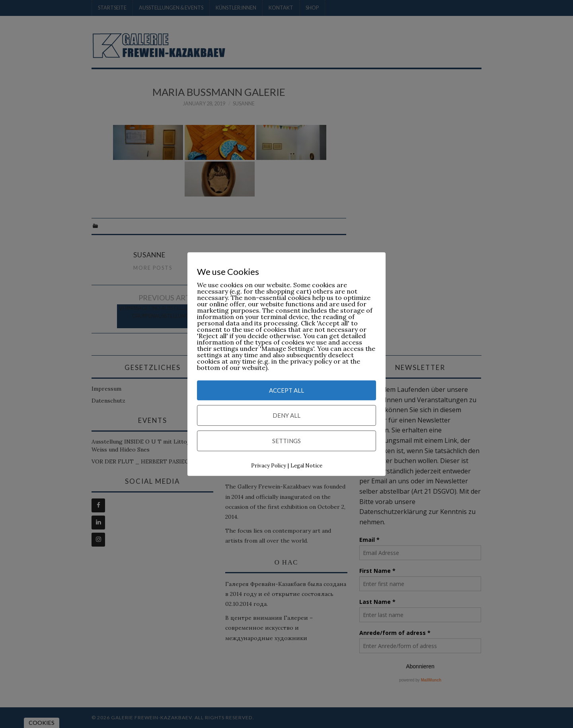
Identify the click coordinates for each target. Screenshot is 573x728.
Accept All (286, 391)
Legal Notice (306, 466)
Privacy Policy (269, 466)
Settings (286, 441)
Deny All (286, 416)
